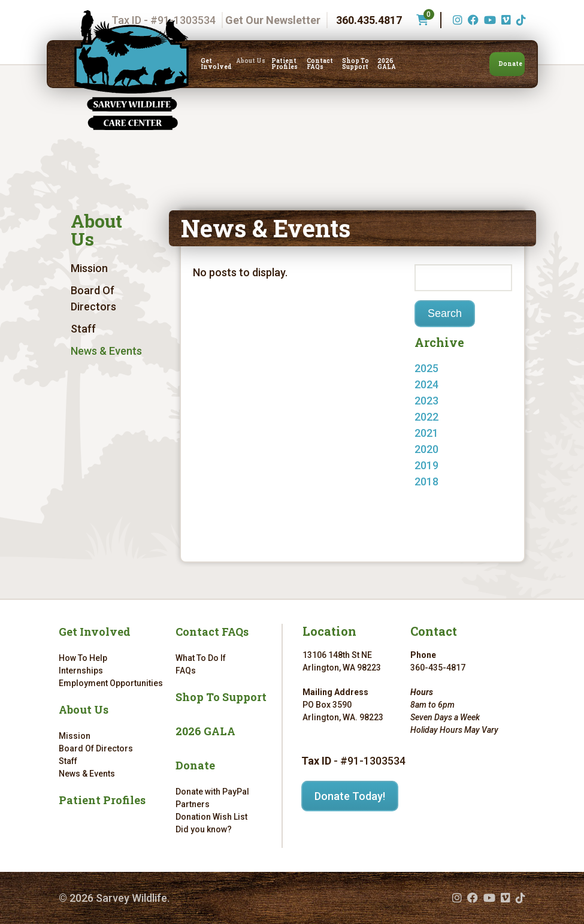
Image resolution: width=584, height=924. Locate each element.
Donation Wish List (211, 817)
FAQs (186, 671)
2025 (426, 368)
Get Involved (216, 64)
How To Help (83, 658)
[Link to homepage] (132, 70)
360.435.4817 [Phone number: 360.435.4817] (369, 20)
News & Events (106, 351)
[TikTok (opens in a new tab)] (520, 20)
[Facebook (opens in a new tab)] (472, 20)
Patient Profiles (285, 64)
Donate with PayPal (212, 792)
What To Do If (201, 658)
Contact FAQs (320, 64)
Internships (81, 671)
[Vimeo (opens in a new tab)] (505, 20)
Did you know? (204, 829)
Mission (89, 268)
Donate (510, 64)
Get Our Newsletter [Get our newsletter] (273, 20)
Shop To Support (355, 64)
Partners (193, 804)
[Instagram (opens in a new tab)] (456, 20)
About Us (251, 61)
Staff (83, 329)
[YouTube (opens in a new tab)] (488, 20)
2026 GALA (387, 64)
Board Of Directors (93, 298)
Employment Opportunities (111, 683)
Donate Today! (350, 796)
